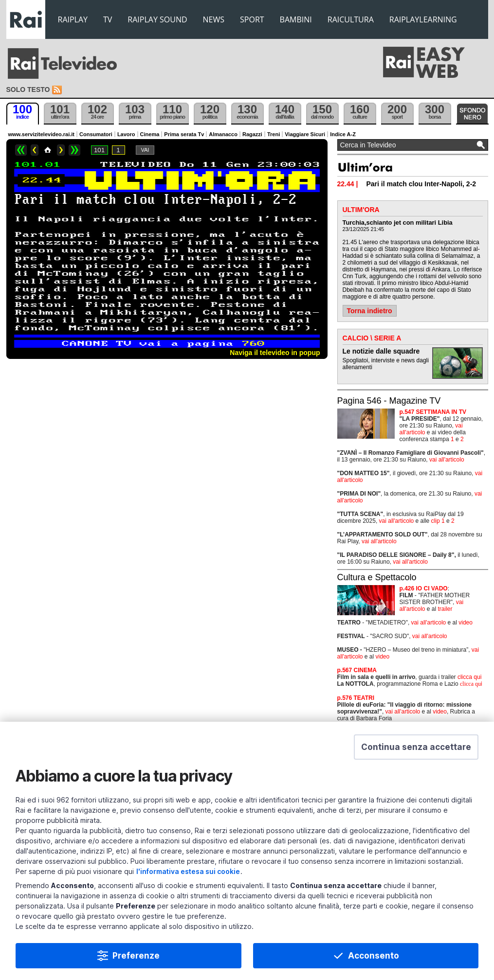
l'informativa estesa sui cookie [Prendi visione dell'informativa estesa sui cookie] (188, 871)
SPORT (252, 19)
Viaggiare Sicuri (305, 134)
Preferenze (136, 956)
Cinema (150, 134)
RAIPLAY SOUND (157, 19)
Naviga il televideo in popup (275, 353)
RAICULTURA (351, 19)
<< (21, 150)
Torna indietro (370, 311)
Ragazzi (252, 134)
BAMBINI (296, 19)
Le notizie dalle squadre (381, 351)
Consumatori (96, 134)
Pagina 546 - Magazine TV (389, 401)
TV (108, 19)
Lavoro (126, 134)
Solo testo (28, 89)
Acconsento (374, 956)
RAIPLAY (73, 19)
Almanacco (223, 134)
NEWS (214, 19)
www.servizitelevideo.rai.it (42, 134)
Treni (274, 134)
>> (74, 150)
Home (48, 150)
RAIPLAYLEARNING (423, 19)
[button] (416, 747)
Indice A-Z (343, 134)
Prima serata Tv (184, 134)
